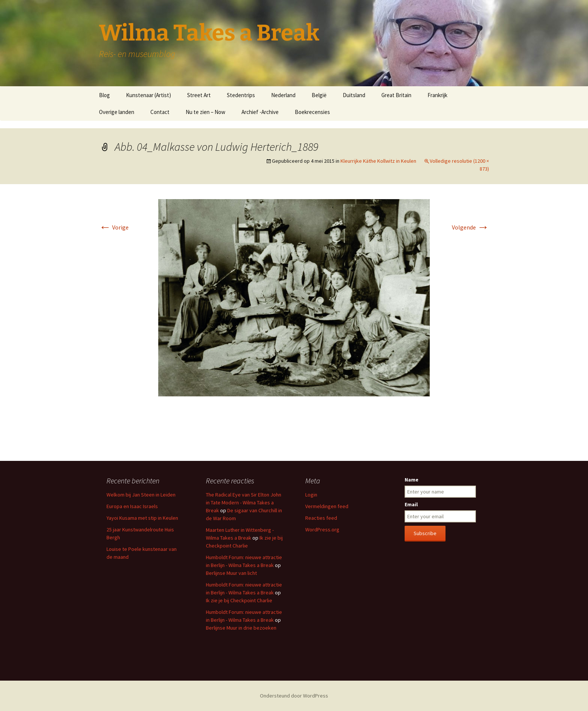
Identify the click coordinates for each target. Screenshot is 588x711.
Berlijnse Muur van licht (231, 573)
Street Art (199, 95)
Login (311, 495)
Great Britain (396, 95)
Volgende (470, 227)
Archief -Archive (260, 112)
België (319, 95)
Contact (160, 112)
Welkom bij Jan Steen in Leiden (141, 495)
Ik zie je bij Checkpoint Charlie (239, 600)
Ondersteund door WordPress (294, 696)
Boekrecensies (312, 112)
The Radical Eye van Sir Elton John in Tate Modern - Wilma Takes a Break (244, 502)
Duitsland (354, 95)
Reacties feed (321, 518)
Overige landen (117, 112)
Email (411, 504)
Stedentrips (241, 95)
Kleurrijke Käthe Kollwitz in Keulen (378, 161)
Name (412, 480)
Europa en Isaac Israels (132, 506)
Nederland (283, 95)
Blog (104, 95)
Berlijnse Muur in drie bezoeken (241, 628)
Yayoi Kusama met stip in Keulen (142, 518)
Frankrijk (437, 95)
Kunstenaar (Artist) (148, 95)
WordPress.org (322, 529)
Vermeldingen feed (327, 506)
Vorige (114, 227)
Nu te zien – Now (205, 112)
